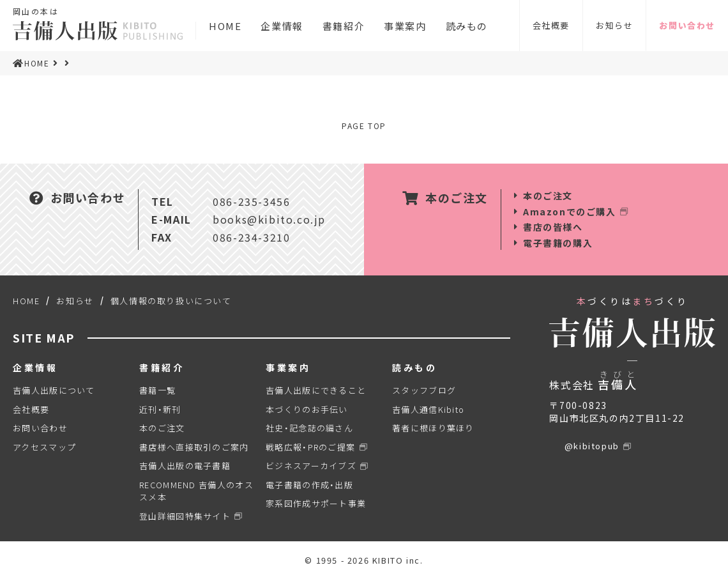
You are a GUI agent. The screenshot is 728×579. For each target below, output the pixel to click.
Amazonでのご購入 (570, 212)
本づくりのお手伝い (307, 409)
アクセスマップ (44, 447)
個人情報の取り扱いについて (171, 301)
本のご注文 (548, 196)
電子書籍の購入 (558, 243)
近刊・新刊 (160, 409)
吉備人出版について (54, 390)
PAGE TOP (364, 126)
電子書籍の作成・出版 (309, 485)
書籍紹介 (344, 27)
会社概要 (551, 25)
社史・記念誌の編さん (309, 428)
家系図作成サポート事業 (316, 503)
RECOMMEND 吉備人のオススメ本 (196, 491)
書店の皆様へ (553, 227)
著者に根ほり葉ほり (433, 428)
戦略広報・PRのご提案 (310, 447)
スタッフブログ (424, 390)
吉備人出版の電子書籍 (185, 466)
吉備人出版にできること (316, 390)
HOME (225, 27)
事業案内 (405, 27)
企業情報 (282, 27)
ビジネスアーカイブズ (311, 466)
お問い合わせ (687, 25)
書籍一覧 (157, 390)
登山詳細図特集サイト (185, 516)
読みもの (467, 27)
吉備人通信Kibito (428, 409)
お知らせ (614, 25)
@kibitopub (592, 446)
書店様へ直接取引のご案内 (194, 447)
